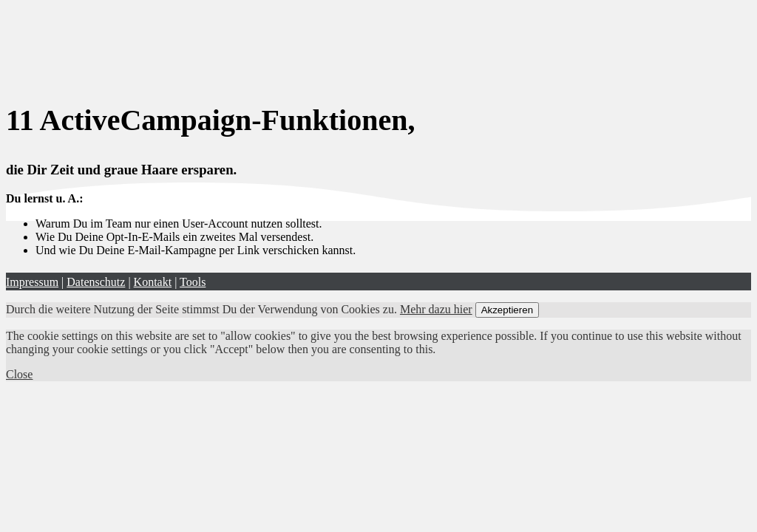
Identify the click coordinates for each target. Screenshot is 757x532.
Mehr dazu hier (436, 309)
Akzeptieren (507, 310)
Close (19, 374)
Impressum (32, 282)
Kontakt (153, 282)
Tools (193, 282)
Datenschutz (96, 282)
